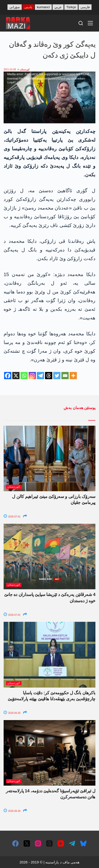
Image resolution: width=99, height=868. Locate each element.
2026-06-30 (12, 713)
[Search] (81, 23)
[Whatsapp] (24, 376)
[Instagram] (32, 376)
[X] (16, 376)
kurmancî (43, 7)
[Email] (65, 376)
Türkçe (71, 7)
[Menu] (90, 23)
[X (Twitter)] (27, 843)
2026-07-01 (12, 517)
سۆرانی (15, 7)
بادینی (28, 7)
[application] (49, 97)
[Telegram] (40, 376)
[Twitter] (57, 376)
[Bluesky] (83, 843)
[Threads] (49, 376)
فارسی (85, 7)
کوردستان (25, 70)
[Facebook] (8, 376)
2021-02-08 (10, 70)
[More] (73, 376)
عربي (58, 7)
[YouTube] (61, 843)
